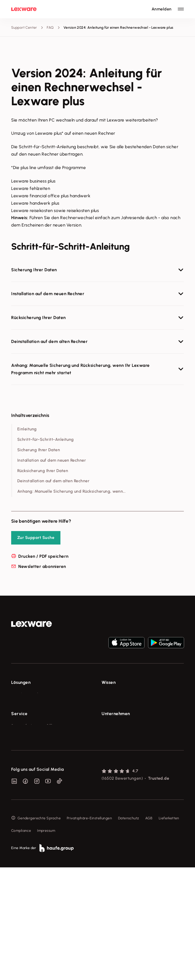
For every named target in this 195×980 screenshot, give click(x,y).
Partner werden (24, 806)
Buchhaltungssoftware (30, 713)
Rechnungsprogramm (29, 704)
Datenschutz (129, 931)
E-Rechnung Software (30, 694)
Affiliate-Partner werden (32, 816)
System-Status (24, 787)
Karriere (108, 806)
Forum (16, 835)
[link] (31, 624)
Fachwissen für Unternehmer (126, 694)
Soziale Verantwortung (121, 797)
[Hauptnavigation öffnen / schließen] (181, 9)
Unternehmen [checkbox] (116, 766)
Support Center (24, 28)
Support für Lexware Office (34, 778)
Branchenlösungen (27, 742)
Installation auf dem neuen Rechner (52, 460)
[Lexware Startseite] (24, 9)
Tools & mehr (113, 704)
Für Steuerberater (26, 797)
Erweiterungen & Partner (32, 751)
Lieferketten (169, 931)
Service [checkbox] (19, 766)
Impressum (46, 943)
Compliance (21, 943)
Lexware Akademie (118, 713)
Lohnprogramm (24, 723)
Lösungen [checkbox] (21, 682)
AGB (149, 931)
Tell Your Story (114, 723)
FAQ (50, 28)
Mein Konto (21, 844)
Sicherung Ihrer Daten (39, 450)
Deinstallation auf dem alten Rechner (53, 481)
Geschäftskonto (25, 732)
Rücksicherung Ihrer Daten (43, 471)
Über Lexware (113, 778)
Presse (107, 787)
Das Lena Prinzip (115, 732)
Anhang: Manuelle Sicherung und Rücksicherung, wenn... (71, 491)
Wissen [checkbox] (109, 682)
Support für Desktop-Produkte (36, 825)
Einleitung (27, 429)
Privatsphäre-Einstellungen (89, 931)
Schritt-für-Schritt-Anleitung (46, 439)
